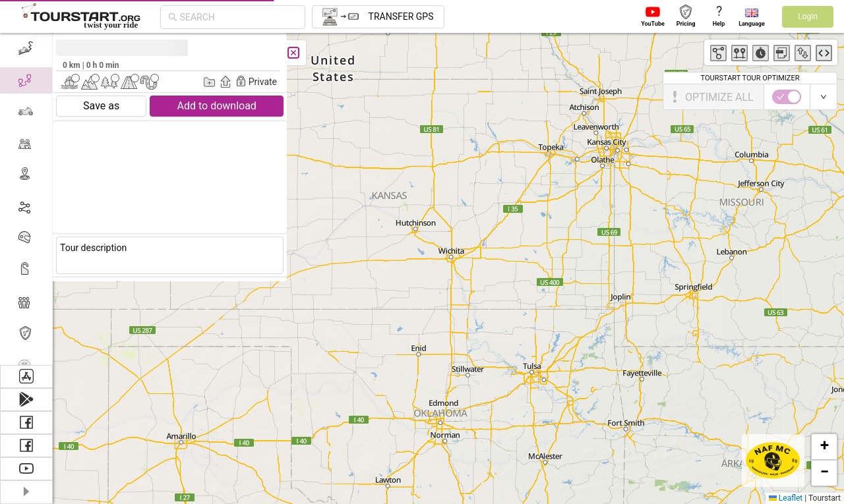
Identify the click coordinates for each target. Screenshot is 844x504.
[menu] (26, 199)
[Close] (293, 53)
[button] (824, 447)
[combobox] (239, 17)
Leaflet (786, 498)
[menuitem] (26, 49)
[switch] (787, 97)
